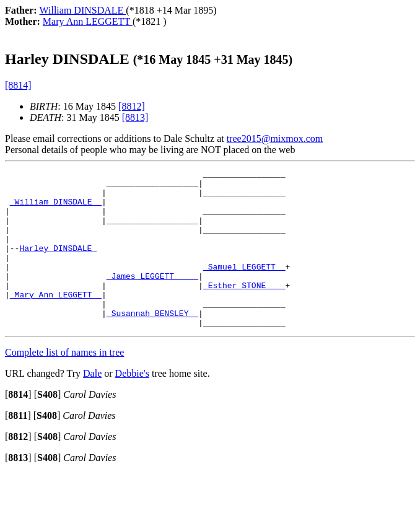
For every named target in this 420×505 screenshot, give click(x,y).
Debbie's (132, 405)
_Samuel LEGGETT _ (244, 287)
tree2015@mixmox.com (275, 138)
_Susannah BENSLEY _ (152, 343)
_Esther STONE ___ (244, 309)
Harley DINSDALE (58, 265)
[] (18, 426)
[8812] (132, 106)
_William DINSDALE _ (56, 209)
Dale (92, 405)
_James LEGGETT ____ (152, 298)
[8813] (135, 117)
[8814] (18, 85)
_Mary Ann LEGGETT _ (56, 320)
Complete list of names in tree (64, 384)
